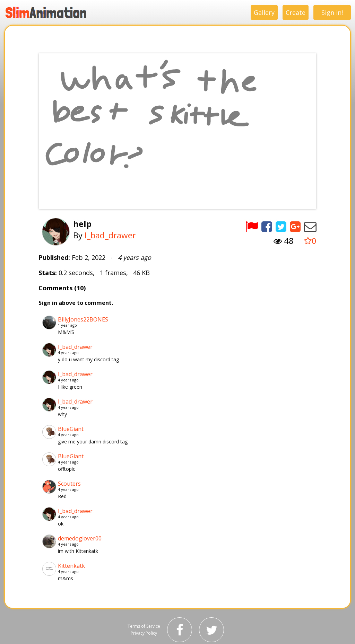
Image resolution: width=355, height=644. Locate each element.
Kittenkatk (71, 566)
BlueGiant (71, 429)
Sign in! (332, 12)
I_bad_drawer (110, 235)
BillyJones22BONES (83, 319)
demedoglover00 (80, 538)
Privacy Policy (144, 633)
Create (296, 12)
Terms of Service (144, 626)
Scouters (69, 484)
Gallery (264, 12)
